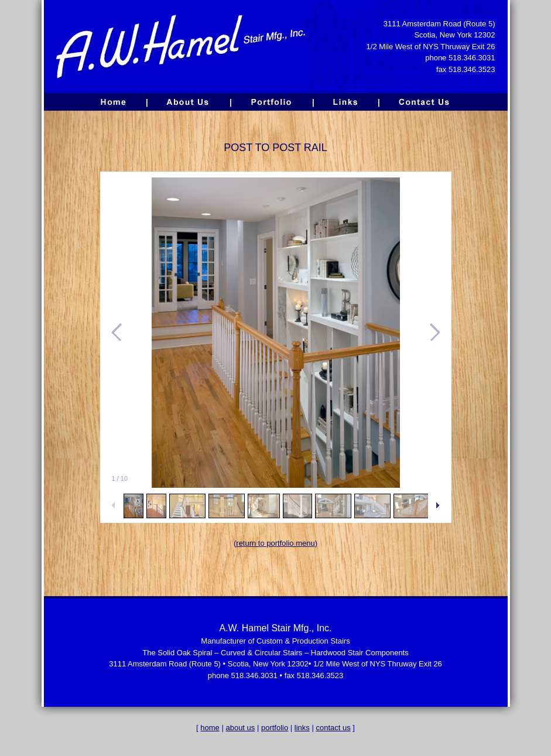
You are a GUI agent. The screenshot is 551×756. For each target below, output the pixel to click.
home (210, 728)
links (302, 728)
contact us (333, 728)
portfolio (275, 728)
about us (240, 728)
